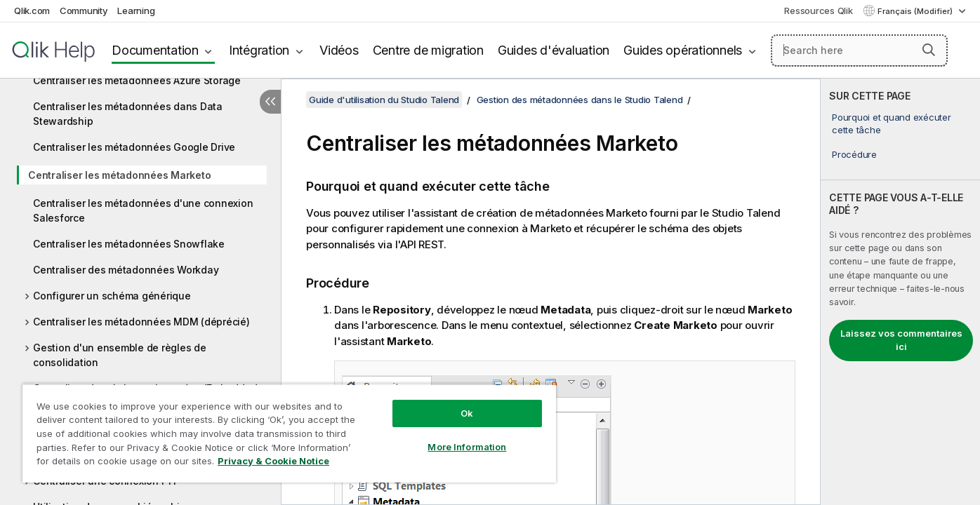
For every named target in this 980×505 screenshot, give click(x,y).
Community (84, 11)
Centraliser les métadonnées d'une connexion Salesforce (143, 210)
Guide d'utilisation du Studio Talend (384, 100)
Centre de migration (428, 50)
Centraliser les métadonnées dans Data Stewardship (128, 114)
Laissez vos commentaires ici (901, 340)
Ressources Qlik (818, 11)
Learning (136, 11)
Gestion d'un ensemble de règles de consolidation (120, 355)
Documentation (155, 50)
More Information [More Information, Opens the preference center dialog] (467, 447)
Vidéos (339, 50)
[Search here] (859, 50)
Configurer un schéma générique (112, 296)
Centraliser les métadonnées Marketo (119, 175)
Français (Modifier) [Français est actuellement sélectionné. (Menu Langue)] (916, 11)
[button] (929, 50)
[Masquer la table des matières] (270, 102)
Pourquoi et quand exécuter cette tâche (892, 123)
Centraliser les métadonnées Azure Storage (137, 80)
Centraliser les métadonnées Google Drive (134, 147)
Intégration (259, 50)
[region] (289, 433)
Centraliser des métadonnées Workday (126, 270)
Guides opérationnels (683, 50)
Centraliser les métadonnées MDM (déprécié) (141, 322)
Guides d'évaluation (554, 50)
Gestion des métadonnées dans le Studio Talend (580, 100)
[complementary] (900, 292)
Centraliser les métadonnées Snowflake (129, 244)
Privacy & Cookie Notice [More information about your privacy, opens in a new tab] (273, 461)
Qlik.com (32, 11)
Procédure (854, 154)
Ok (467, 413)
